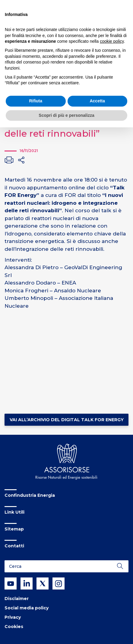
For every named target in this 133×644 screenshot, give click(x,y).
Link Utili (14, 512)
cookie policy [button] (112, 41)
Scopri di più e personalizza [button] (66, 115)
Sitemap (14, 529)
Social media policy (27, 608)
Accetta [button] (97, 101)
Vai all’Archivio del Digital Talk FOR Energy (67, 420)
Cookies (14, 627)
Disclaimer (17, 599)
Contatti (14, 546)
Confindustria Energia (30, 495)
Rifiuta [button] (36, 101)
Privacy (13, 617)
